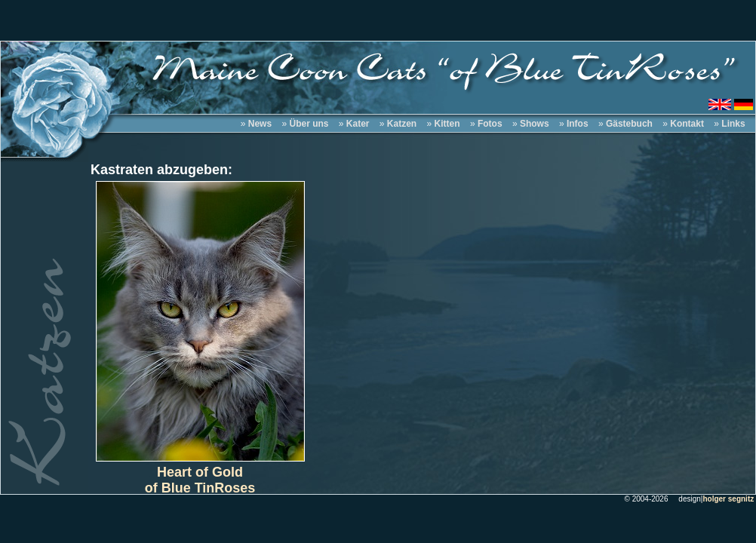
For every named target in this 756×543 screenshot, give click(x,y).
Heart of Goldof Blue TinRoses (200, 480)
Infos (578, 124)
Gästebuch (629, 124)
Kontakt (687, 124)
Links (733, 124)
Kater (358, 124)
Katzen (402, 124)
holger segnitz (728, 499)
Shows (535, 124)
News (260, 124)
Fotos (490, 124)
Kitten (447, 124)
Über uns (309, 124)
